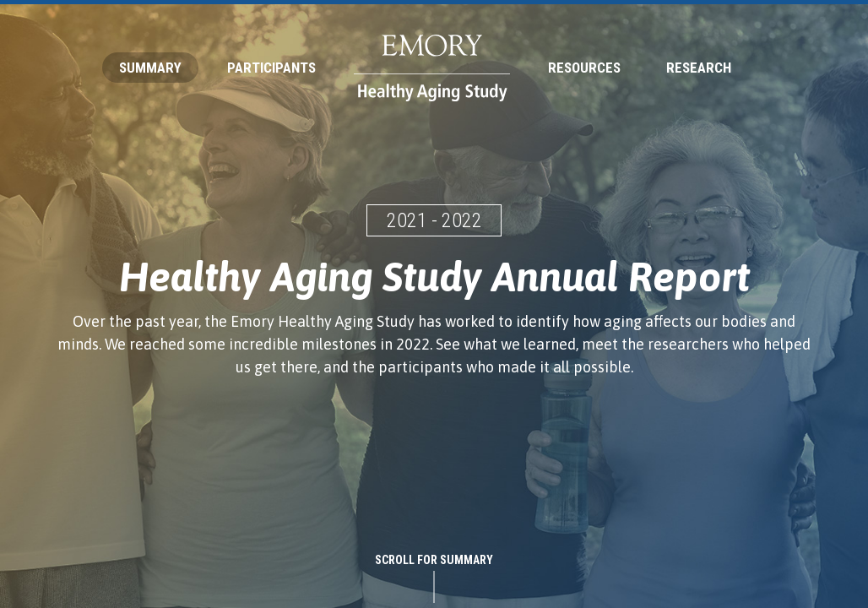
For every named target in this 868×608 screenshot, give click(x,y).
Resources (584, 68)
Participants (271, 68)
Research (699, 68)
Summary (150, 68)
